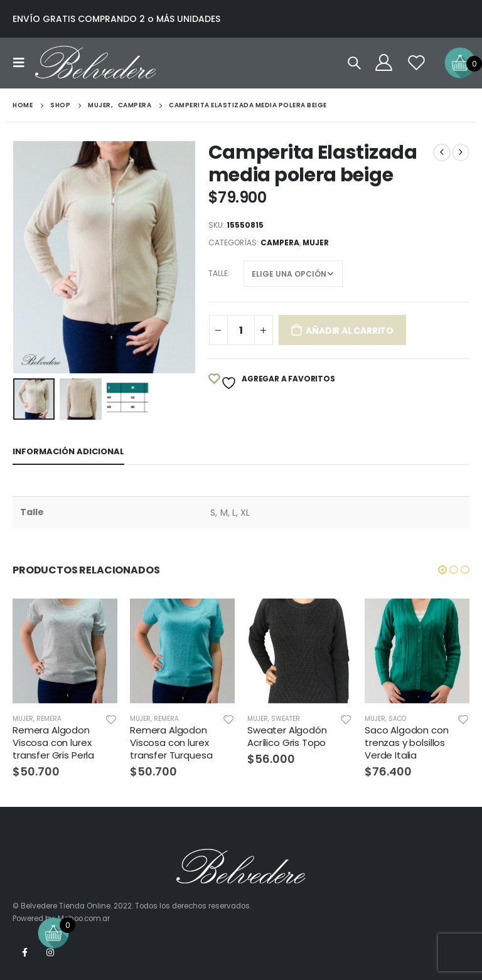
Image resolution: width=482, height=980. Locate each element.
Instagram (50, 952)
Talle (218, 273)
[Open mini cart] (460, 62)
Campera (280, 242)
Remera (49, 719)
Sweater (286, 719)
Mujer (316, 242)
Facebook (24, 952)
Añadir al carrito (349, 331)
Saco (397, 719)
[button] (442, 570)
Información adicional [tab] (68, 451)
